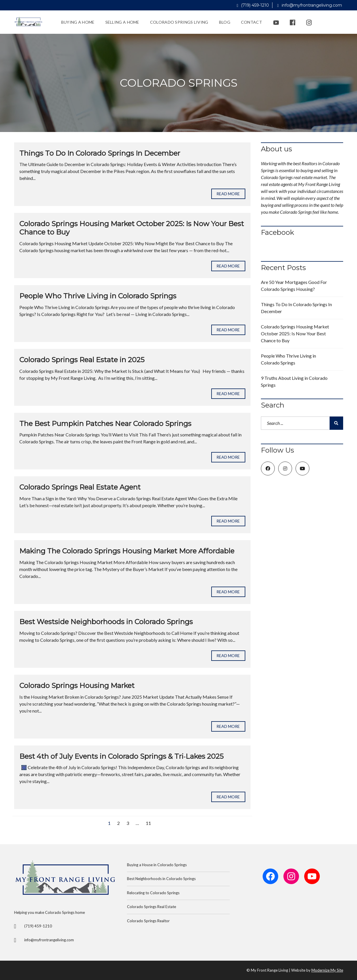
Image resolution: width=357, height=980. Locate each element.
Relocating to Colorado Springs (153, 893)
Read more (228, 194)
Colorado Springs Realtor (148, 921)
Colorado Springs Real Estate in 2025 (82, 360)
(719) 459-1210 (253, 5)
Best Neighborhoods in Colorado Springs (161, 879)
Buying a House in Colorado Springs (157, 865)
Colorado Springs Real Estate (152, 907)
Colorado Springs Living (179, 22)
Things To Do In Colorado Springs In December (100, 153)
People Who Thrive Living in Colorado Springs (98, 296)
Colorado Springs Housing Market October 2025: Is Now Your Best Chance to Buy (132, 228)
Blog (225, 22)
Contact (252, 22)
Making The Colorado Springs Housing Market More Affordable (127, 551)
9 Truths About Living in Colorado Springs (294, 381)
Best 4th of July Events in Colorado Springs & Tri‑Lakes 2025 (122, 756)
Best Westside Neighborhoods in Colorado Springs (106, 622)
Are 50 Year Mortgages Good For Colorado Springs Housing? (294, 286)
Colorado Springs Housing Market (77, 686)
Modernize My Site (327, 970)
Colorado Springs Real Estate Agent (80, 487)
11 (148, 823)
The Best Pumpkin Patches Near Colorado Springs (105, 424)
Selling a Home (122, 22)
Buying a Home (78, 22)
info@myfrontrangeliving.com (309, 5)
